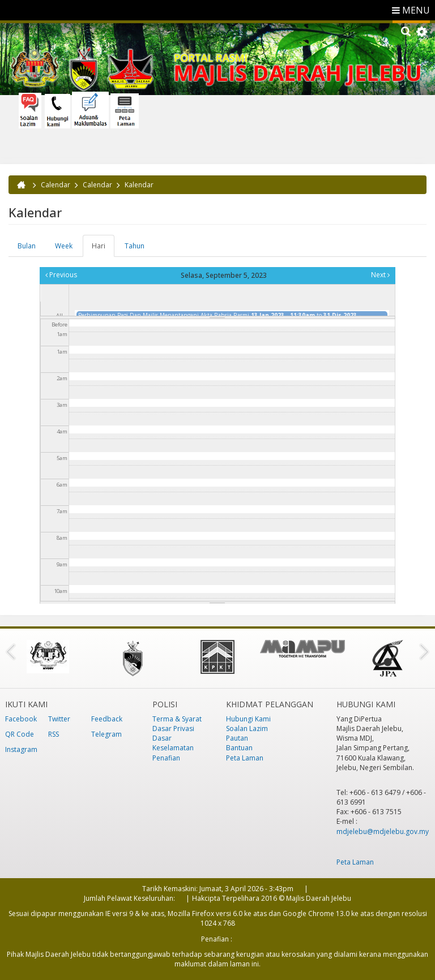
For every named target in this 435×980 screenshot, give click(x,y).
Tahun (135, 246)
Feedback (107, 719)
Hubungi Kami (248, 719)
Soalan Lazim (247, 728)
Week (64, 246)
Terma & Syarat (177, 719)
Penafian (166, 758)
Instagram (21, 749)
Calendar (56, 185)
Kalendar (139, 185)
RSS (54, 734)
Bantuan (239, 748)
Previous (61, 275)
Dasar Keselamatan (173, 743)
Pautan (237, 738)
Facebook (21, 719)
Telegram (106, 734)
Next (380, 275)
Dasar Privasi (173, 728)
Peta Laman (245, 758)
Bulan (27, 246)
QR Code (20, 734)
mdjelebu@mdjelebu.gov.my (383, 831)
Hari (103, 249)
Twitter (59, 719)
